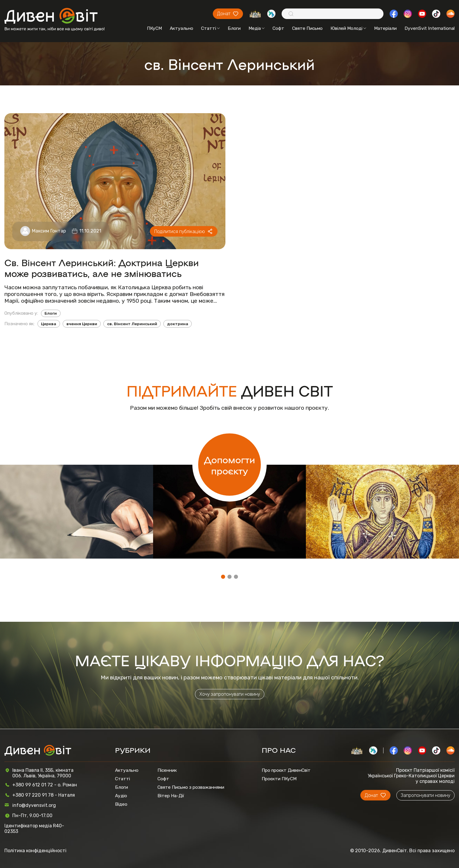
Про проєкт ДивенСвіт (286, 770)
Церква (49, 324)
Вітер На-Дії (171, 796)
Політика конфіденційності (35, 851)
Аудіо (121, 796)
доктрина (178, 324)
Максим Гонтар (49, 231)
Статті (210, 28)
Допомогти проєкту (229, 465)
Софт (278, 28)
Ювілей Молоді (348, 28)
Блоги (234, 28)
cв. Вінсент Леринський (132, 324)
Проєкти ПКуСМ (279, 779)
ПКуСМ (154, 28)
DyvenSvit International (430, 28)
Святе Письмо (307, 28)
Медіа (257, 28)
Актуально (181, 28)
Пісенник (167, 770)
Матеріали (385, 28)
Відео (121, 804)
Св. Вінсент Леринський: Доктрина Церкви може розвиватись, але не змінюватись (102, 268)
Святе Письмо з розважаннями (191, 787)
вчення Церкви (82, 324)
